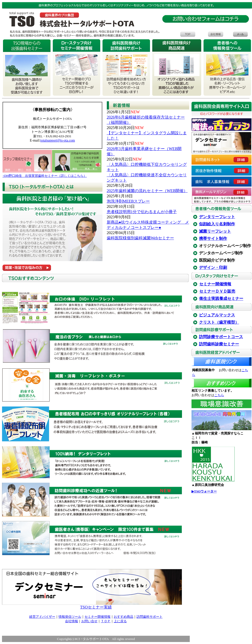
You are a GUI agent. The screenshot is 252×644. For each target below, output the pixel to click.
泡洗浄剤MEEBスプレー (128, 201)
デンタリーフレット (217, 217)
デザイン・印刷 (213, 267)
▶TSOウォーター (204, 491)
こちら (219, 395)
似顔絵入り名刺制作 (217, 224)
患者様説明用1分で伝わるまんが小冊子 (142, 212)
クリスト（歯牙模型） (219, 322)
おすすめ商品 (123, 617)
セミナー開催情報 (215, 284)
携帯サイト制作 (213, 238)
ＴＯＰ (106, 621)
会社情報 (71, 621)
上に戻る (120, 621)
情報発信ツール (70, 617)
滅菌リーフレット (215, 231)
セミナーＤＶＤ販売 (217, 291)
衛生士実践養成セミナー (221, 298)
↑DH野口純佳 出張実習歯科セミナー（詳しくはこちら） (45, 176)
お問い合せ (89, 621)
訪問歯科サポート (149, 617)
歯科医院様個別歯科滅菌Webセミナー (140, 238)
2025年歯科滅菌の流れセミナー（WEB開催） (147, 191)
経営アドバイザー (42, 617)
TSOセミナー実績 (96, 607)
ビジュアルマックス (217, 315)
